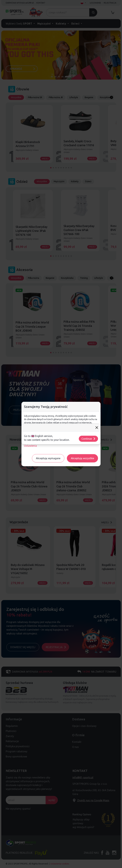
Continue (89, 439)
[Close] (97, 428)
